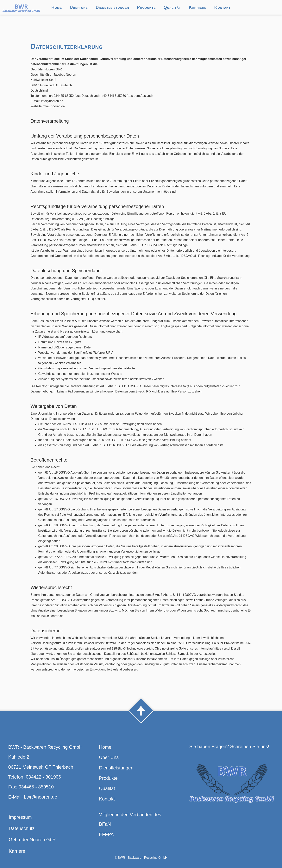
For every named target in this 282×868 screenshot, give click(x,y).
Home (57, 7)
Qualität (172, 7)
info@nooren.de (52, 101)
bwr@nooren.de (41, 797)
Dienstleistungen (112, 7)
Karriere (198, 7)
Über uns (79, 7)
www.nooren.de (54, 106)
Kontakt (222, 7)
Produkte (146, 7)
